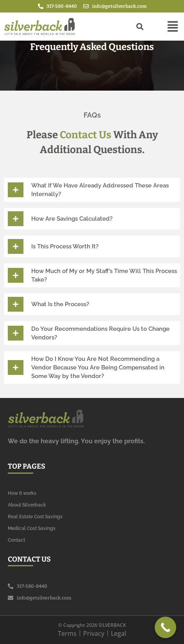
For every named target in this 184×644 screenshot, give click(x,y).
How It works (22, 493)
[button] (173, 27)
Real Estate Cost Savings (35, 517)
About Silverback (27, 505)
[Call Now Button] (165, 627)
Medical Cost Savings (32, 528)
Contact (16, 540)
